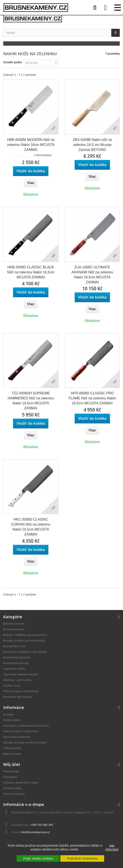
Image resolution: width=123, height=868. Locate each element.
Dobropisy (10, 777)
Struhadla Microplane (18, 697)
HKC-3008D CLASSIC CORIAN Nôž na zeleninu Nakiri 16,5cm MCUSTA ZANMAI (31, 527)
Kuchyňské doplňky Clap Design (25, 652)
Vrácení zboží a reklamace (21, 731)
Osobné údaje (13, 788)
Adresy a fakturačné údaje (21, 783)
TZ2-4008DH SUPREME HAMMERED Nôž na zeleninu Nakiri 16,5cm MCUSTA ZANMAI (31, 401)
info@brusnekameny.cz (35, 832)
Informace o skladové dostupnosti (26, 726)
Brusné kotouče (14, 629)
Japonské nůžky (14, 669)
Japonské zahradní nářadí (21, 674)
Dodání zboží (12, 720)
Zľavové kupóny (14, 794)
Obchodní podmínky (17, 737)
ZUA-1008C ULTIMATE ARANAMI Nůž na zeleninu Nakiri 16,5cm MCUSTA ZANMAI (92, 275)
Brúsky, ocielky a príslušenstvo (24, 641)
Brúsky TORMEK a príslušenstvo (25, 635)
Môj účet (12, 764)
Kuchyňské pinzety (16, 663)
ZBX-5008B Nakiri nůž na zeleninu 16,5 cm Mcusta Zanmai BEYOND (92, 145)
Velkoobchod (12, 748)
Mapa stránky (12, 754)
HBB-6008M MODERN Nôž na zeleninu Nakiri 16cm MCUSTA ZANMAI (31, 145)
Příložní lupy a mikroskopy (21, 691)
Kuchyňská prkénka (17, 657)
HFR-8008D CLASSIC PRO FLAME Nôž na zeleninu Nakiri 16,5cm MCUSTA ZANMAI (92, 398)
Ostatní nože (12, 686)
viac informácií (112, 847)
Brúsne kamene (14, 624)
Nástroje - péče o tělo (17, 680)
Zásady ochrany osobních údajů (25, 743)
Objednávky (11, 771)
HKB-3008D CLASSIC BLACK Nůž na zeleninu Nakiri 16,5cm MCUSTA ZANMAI (31, 272)
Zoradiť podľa (13, 62)
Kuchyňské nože (14, 646)
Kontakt (8, 714)
